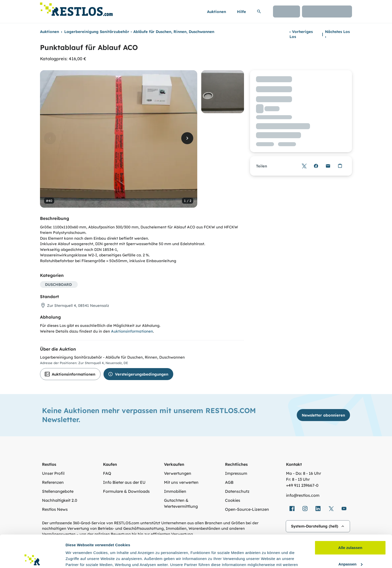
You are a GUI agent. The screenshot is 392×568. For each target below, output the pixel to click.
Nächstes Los (337, 34)
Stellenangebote (58, 491)
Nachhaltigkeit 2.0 (60, 500)
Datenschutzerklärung (211, 544)
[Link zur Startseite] (76, 8)
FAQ (107, 473)
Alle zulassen (350, 515)
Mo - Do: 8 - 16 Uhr (303, 473)
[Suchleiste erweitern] (259, 11)
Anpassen (351, 532)
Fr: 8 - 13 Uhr (298, 479)
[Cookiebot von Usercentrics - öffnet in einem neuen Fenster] (32, 558)
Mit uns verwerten (181, 482)
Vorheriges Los (301, 34)
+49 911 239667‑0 (302, 485)
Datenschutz (237, 491)
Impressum (236, 473)
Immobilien (175, 491)
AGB (229, 482)
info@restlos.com (303, 495)
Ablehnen (350, 548)
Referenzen (53, 482)
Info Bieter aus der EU (124, 482)
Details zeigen (78, 558)
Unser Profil (53, 473)
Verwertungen (178, 473)
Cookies (233, 500)
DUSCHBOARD (58, 284)
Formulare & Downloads (126, 491)
